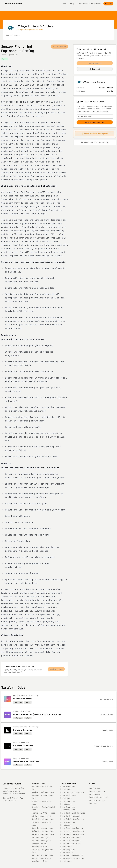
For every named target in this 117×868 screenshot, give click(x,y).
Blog (72, 4)
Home (64, 4)
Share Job (95, 69)
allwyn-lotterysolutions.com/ (30, 30)
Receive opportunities (95, 122)
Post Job (108, 4)
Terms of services (99, 797)
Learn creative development (90, 4)
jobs (43, 792)
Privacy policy (97, 800)
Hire (72, 792)
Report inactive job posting (95, 142)
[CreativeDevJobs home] (13, 4)
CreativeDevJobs (12, 784)
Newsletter (95, 788)
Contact (93, 804)
